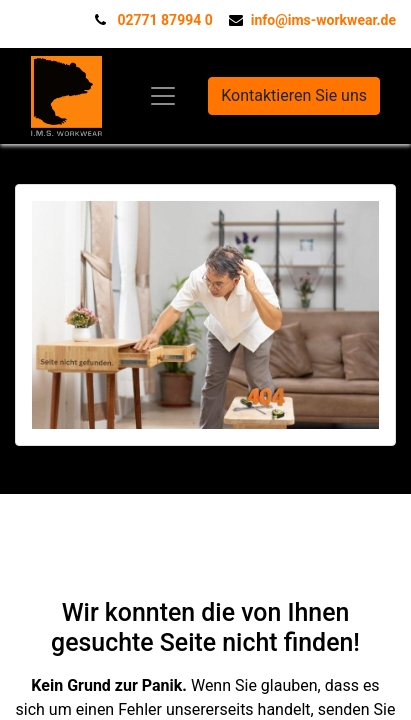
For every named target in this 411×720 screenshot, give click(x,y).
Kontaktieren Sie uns (294, 95)
